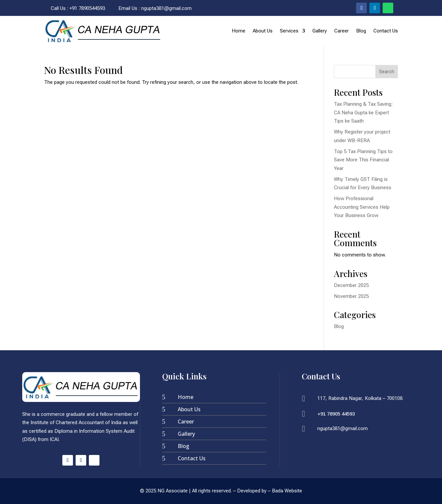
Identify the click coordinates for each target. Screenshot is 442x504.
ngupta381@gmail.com (166, 8)
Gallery (320, 31)
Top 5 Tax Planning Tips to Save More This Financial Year (363, 160)
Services (289, 31)
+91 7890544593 (87, 8)
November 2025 (351, 296)
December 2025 (351, 285)
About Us (263, 31)
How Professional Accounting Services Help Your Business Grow (362, 207)
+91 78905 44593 (336, 414)
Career (342, 31)
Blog (361, 31)
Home (239, 31)
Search (387, 72)
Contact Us (386, 31)
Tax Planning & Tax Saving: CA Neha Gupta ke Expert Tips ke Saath (363, 112)
